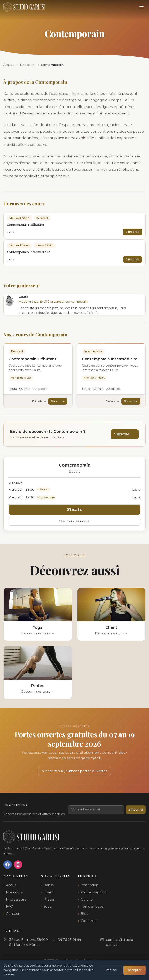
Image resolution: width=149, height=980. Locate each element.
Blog (85, 914)
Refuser (111, 970)
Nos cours (14, 892)
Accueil (12, 885)
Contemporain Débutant (32, 359)
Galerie (87, 899)
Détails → (39, 401)
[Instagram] (18, 865)
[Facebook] (8, 865)
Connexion (90, 921)
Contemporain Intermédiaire (110, 359)
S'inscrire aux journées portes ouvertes (74, 771)
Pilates (49, 899)
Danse (49, 885)
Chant (49, 892)
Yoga (47, 907)
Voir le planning (94, 892)
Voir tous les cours (74, 521)
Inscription (89, 885)
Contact (13, 914)
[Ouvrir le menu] (141, 7)
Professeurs (16, 899)
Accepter (135, 970)
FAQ (10, 907)
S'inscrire (133, 232)
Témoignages (92, 907)
